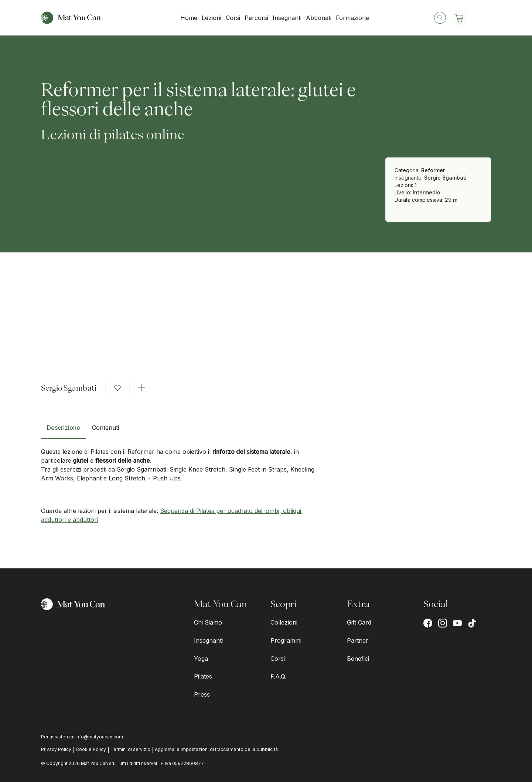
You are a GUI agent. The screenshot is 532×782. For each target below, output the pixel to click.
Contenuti (105, 428)
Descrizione (64, 428)
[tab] (64, 431)
